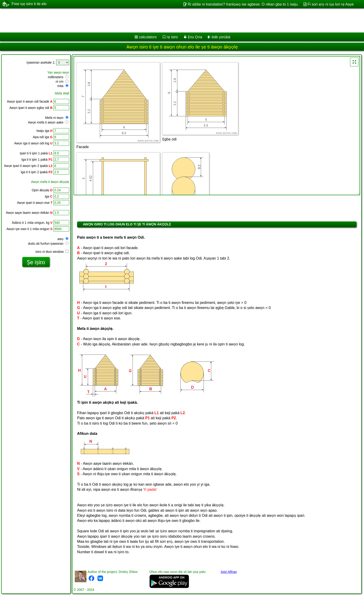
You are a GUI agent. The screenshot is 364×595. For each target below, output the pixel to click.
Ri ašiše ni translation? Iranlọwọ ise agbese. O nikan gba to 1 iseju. (243, 4)
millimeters (58, 77)
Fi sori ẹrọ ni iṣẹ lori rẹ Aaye (331, 4)
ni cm (62, 81)
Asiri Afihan (229, 572)
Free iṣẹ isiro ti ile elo (29, 4)
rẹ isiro (172, 37)
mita (63, 86)
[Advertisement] (141, 20)
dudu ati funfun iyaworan (48, 244)
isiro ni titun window (52, 252)
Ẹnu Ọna (195, 37)
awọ (63, 239)
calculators (148, 37)
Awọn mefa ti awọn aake (48, 122)
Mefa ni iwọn (57, 118)
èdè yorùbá (219, 37)
